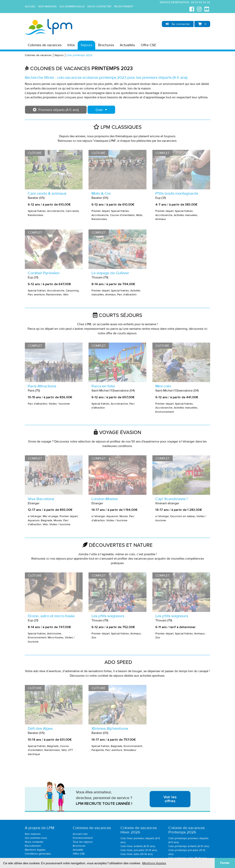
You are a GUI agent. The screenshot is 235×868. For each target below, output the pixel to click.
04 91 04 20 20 (201, 2)
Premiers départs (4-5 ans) (56, 110)
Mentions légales (35, 850)
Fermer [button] (225, 863)
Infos (71, 45)
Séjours (86, 45)
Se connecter (178, 24)
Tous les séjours (83, 842)
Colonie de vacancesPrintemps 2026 (187, 830)
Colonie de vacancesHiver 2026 (139, 830)
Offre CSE (148, 45)
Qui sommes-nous (72, 6)
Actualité (78, 850)
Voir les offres (170, 799)
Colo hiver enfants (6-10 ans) (138, 846)
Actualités (127, 45)
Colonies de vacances (45, 45)
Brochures (106, 45)
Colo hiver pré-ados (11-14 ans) (139, 850)
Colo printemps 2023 (79, 55)
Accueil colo (80, 834)
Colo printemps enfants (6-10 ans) (189, 846)
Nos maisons (47, 6)
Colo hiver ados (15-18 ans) (137, 854)
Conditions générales (38, 854)
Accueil (30, 6)
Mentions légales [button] (154, 863)
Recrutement (124, 6)
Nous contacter (99, 6)
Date (101, 110)
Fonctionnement (83, 838)
